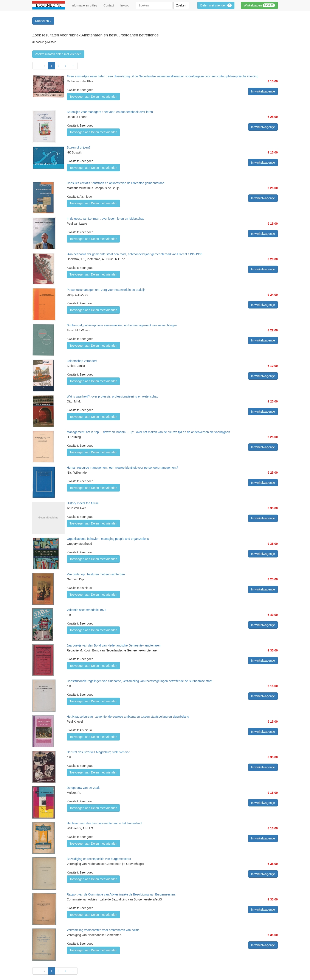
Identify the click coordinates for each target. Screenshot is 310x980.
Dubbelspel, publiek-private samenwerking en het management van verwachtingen (122, 325)
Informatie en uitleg (84, 5)
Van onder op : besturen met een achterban (96, 574)
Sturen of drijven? (79, 147)
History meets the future (83, 503)
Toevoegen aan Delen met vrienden (93, 97)
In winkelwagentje (263, 91)
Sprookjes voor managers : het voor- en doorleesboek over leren (110, 112)
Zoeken (181, 5)
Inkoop (125, 5)
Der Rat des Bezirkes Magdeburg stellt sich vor (98, 752)
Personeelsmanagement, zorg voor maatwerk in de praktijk (106, 290)
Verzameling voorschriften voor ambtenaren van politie (103, 930)
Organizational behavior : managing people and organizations (108, 539)
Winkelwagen (259, 5)
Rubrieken (43, 21)
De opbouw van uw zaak (83, 788)
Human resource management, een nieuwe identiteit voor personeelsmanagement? (122, 468)
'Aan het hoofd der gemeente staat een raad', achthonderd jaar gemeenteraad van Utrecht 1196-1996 (135, 254)
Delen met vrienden (216, 5)
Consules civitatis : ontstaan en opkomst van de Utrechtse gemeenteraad (116, 183)
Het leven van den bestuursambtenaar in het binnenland (104, 823)
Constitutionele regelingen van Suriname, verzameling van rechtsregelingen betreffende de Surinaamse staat (139, 681)
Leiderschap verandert (82, 361)
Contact (109, 5)
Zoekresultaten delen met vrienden (58, 54)
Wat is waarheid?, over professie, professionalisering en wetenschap (112, 396)
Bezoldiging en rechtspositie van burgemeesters (99, 859)
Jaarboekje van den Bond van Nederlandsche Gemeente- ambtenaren (114, 645)
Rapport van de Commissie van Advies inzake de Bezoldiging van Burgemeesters (121, 894)
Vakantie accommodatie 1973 (86, 610)
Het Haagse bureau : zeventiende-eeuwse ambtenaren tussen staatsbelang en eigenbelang (128, 717)
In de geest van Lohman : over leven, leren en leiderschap (105, 219)
